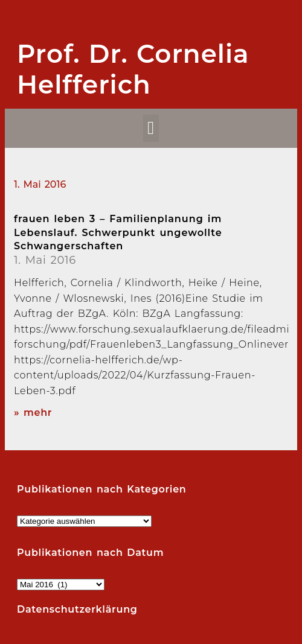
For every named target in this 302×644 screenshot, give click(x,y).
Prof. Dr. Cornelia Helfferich (133, 69)
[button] (151, 128)
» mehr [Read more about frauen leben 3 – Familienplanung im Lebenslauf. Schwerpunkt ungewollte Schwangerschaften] (33, 413)
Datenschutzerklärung (77, 609)
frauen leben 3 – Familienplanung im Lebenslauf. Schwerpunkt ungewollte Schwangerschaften (118, 232)
